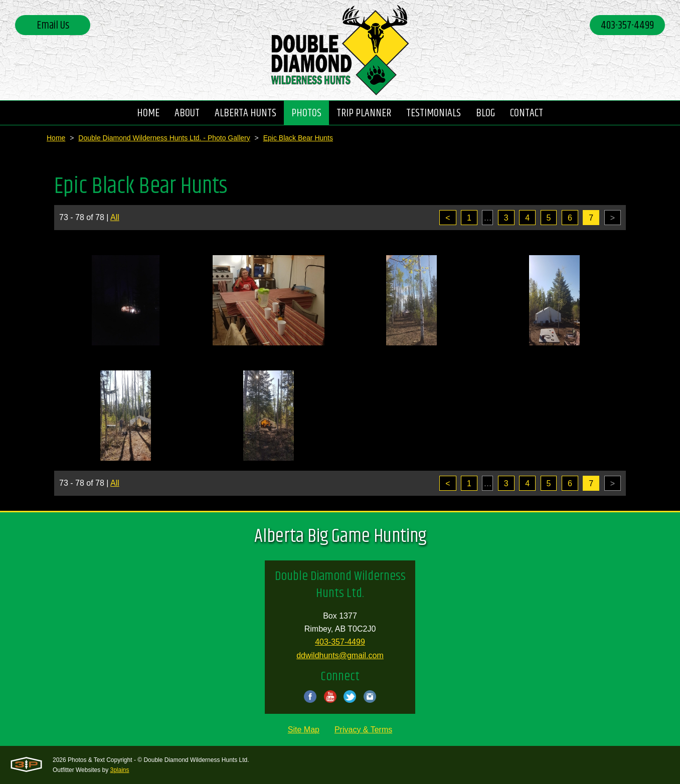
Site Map (304, 730)
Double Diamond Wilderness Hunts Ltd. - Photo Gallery (164, 138)
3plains (120, 770)
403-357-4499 (627, 26)
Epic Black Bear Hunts (298, 138)
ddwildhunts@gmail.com (340, 655)
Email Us (53, 26)
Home (56, 138)
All (115, 217)
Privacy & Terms (363, 730)
